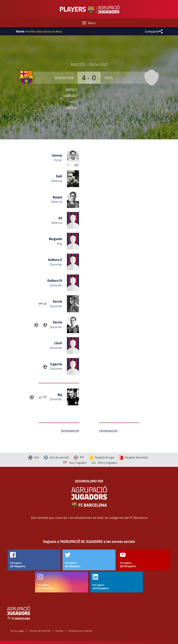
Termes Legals (17, 631)
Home (20, 31)
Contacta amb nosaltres (80, 631)
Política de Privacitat (40, 631)
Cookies (59, 631)
